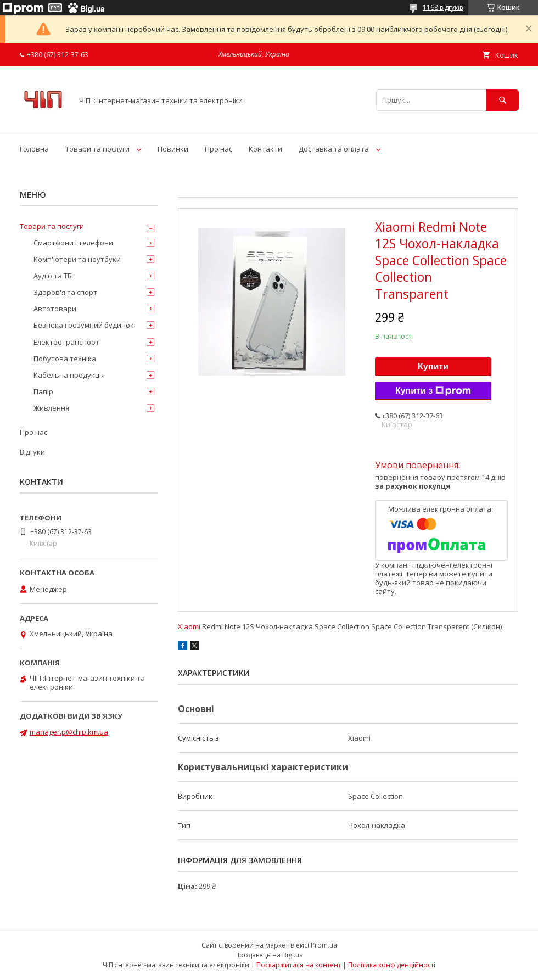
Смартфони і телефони (73, 243)
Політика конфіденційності (392, 965)
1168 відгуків (443, 7)
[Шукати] (502, 100)
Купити (433, 366)
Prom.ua (324, 945)
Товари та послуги (97, 149)
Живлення (51, 408)
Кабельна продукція (69, 375)
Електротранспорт (66, 342)
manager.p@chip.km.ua (69, 732)
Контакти (265, 149)
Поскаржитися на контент (299, 965)
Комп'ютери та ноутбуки (77, 259)
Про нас (218, 149)
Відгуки (32, 452)
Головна (34, 149)
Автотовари (55, 309)
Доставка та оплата (334, 149)
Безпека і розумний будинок (84, 325)
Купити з (433, 391)
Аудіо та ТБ (53, 276)
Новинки (173, 149)
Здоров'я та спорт (65, 292)
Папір (43, 391)
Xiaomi (189, 626)
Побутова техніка (65, 359)
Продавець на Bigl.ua (269, 955)
